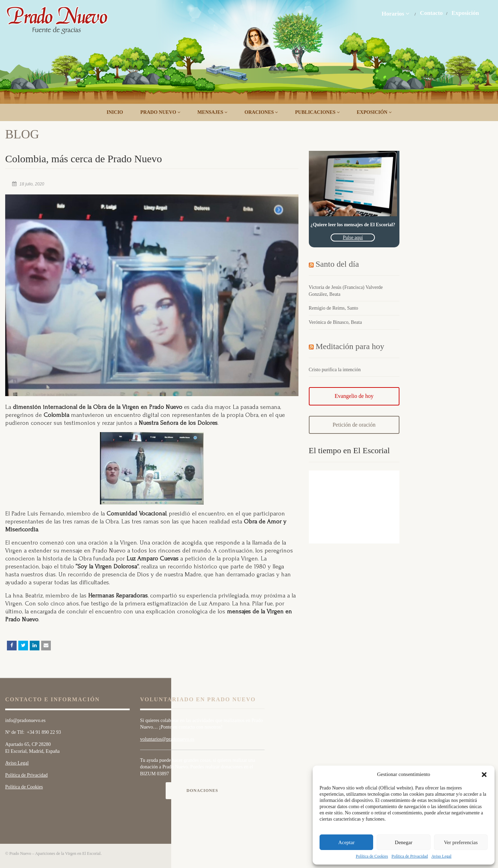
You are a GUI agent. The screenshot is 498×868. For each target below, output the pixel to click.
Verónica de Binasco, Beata (335, 322)
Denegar (404, 842)
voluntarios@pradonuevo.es (167, 739)
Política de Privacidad (410, 856)
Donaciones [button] (202, 791)
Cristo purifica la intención (335, 370)
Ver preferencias (461, 842)
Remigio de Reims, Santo (334, 308)
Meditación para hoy (350, 346)
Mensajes (212, 112)
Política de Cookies (372, 856)
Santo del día (337, 264)
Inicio (115, 112)
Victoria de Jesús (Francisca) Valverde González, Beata (346, 291)
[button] (484, 775)
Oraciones (261, 112)
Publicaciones (317, 112)
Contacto (431, 13)
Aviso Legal (441, 856)
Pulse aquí (353, 237)
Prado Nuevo (160, 112)
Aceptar (346, 842)
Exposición (465, 13)
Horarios (395, 13)
